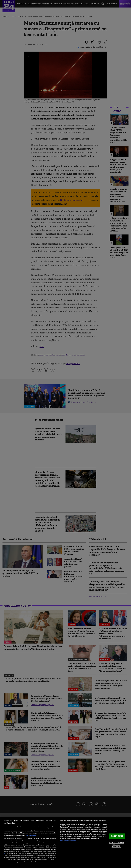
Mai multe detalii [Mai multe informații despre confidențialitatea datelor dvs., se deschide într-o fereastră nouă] (31, 835)
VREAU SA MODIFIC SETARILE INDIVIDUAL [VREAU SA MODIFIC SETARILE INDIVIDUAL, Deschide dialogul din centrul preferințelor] (116, 845)
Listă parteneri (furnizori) (68, 840)
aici (5, 853)
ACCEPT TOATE (117, 836)
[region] (65, 842)
